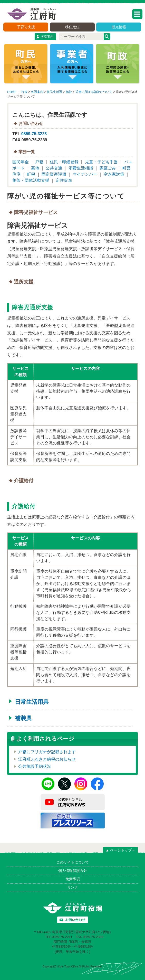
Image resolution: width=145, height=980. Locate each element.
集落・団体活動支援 (31, 180)
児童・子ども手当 (101, 162)
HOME (12, 92)
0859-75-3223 (34, 134)
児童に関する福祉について (94, 92)
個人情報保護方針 (73, 871)
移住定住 (72, 27)
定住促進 (64, 180)
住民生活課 (54, 92)
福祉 (69, 92)
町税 (31, 174)
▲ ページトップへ (120, 850)
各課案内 (47, 37)
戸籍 (39, 162)
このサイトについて (73, 862)
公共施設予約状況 (35, 766)
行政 (24, 92)
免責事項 (73, 879)
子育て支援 (26, 27)
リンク (73, 887)
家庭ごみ (108, 168)
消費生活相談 (81, 168)
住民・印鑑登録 (64, 162)
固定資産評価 (54, 174)
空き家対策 (114, 174)
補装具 (23, 718)
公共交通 (54, 168)
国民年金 (21, 162)
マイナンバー (85, 174)
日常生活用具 (32, 702)
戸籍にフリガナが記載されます (47, 752)
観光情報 (119, 27)
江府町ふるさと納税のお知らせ (47, 759)
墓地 (35, 168)
